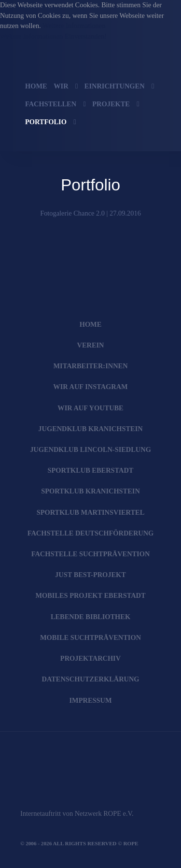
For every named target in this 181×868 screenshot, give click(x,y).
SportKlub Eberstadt (91, 470)
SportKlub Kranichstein (90, 491)
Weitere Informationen (74, 26)
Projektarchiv (90, 658)
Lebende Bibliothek (90, 617)
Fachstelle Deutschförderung (91, 533)
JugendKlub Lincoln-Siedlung (90, 449)
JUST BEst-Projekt (90, 575)
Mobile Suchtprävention (90, 637)
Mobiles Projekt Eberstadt (90, 595)
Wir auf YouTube (90, 408)
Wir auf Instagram (90, 387)
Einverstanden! (86, 36)
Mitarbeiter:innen (90, 366)
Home (91, 324)
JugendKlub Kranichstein (90, 429)
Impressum (91, 700)
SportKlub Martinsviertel (91, 512)
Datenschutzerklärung (90, 679)
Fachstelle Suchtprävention (91, 554)
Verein (91, 345)
